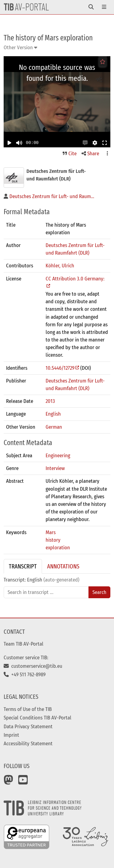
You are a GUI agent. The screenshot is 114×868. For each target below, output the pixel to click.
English (53, 414)
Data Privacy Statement (28, 726)
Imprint (11, 735)
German (54, 427)
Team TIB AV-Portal (24, 644)
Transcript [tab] (23, 566)
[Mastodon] (9, 782)
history (53, 540)
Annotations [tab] (63, 566)
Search (99, 592)
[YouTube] (23, 782)
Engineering (58, 455)
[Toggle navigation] (91, 7)
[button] (85, 143)
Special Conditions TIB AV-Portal (38, 718)
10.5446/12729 (60, 368)
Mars (51, 532)
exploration (58, 547)
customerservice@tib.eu (33, 666)
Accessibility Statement (28, 743)
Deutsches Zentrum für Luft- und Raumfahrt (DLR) (75, 249)
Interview (55, 468)
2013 (50, 401)
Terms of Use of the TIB (28, 709)
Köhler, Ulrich (60, 266)
